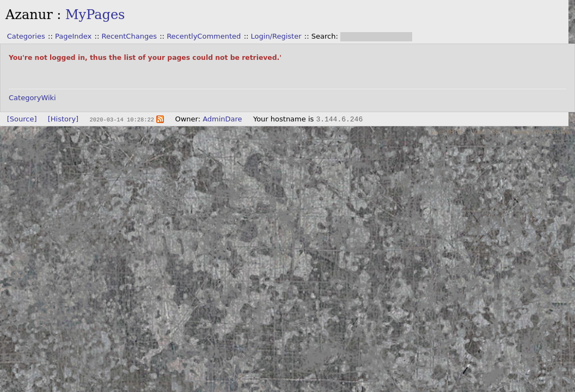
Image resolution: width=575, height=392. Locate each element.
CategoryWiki (32, 98)
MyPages (95, 15)
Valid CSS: (487, 132)
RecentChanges (129, 36)
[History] (63, 119)
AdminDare (222, 119)
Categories (26, 36)
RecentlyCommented (204, 36)
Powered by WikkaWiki (540, 132)
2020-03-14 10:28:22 (121, 119)
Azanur (29, 15)
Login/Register (276, 36)
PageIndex (73, 36)
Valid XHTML (448, 132)
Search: (326, 36)
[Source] (22, 119)
